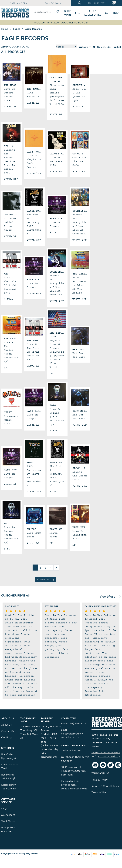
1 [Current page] (35, 568)
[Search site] (57, 12)
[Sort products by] (66, 46)
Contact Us (8, 731)
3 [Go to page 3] (45, 568)
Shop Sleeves (79, 13)
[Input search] (43, 12)
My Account (8, 815)
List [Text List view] (117, 47)
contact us (67, 788)
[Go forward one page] (56, 568)
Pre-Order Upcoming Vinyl (10, 756)
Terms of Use (99, 792)
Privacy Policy (109, 756)
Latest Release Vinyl (10, 766)
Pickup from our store (8, 829)
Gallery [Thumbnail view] (85, 47)
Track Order (8, 821)
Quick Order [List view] (102, 47)
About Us (6, 724)
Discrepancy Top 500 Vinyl (9, 786)
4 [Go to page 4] (51, 568)
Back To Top (46, 580)
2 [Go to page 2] (40, 568)
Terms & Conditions (106, 753)
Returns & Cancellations (105, 786)
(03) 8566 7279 (97, 3)
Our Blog (6, 737)
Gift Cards (108, 13)
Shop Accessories (93, 13)
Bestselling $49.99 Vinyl (8, 776)
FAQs (4, 808)
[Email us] (95, 765)
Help (116, 13)
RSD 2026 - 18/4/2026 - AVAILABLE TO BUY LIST (61, 22)
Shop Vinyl (68, 13)
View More (110, 596)
